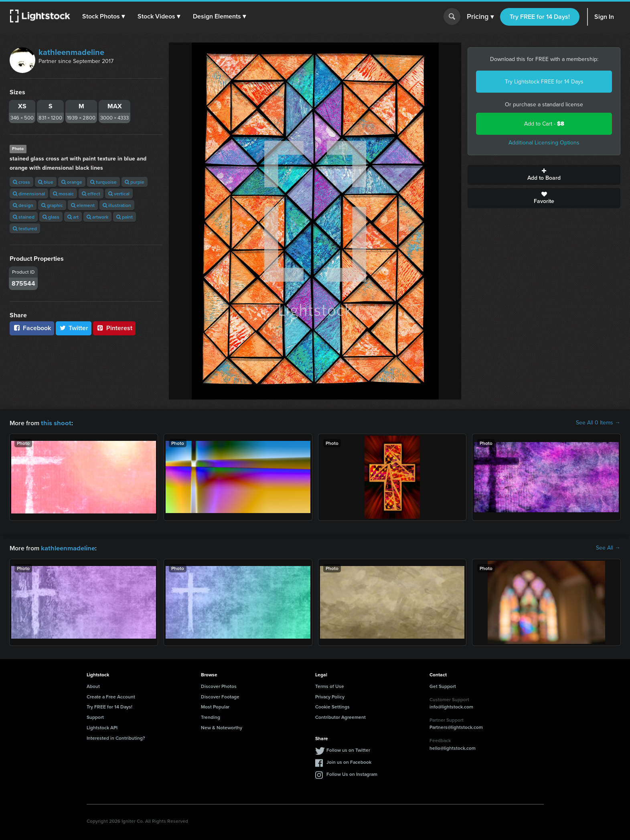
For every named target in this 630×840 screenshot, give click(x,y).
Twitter (74, 328)
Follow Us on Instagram (352, 773)
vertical (119, 194)
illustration (117, 205)
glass (51, 217)
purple (135, 182)
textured (25, 228)
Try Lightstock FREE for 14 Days (544, 82)
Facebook (32, 328)
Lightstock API (102, 727)
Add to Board (544, 175)
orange (72, 182)
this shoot (55, 423)
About (93, 685)
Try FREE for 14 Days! (540, 17)
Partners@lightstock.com (456, 726)
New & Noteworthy (222, 727)
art (73, 217)
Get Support (443, 685)
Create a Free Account (111, 696)
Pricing (480, 17)
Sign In (604, 17)
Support (95, 716)
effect (91, 194)
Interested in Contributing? (116, 737)
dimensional (29, 194)
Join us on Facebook (349, 761)
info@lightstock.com (451, 706)
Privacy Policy (330, 696)
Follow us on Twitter (348, 749)
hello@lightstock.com (453, 747)
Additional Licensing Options (544, 143)
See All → (608, 548)
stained (24, 217)
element (83, 205)
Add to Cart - (544, 124)
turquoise (103, 182)
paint (125, 217)
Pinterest (114, 328)
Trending (211, 716)
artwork (97, 217)
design (23, 205)
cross (21, 182)
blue (46, 182)
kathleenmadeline (71, 52)
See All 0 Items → (598, 423)
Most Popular (215, 706)
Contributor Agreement (340, 716)
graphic (52, 205)
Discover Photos (219, 685)
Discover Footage (220, 696)
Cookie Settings (332, 706)
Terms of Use (330, 685)
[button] (104, 16)
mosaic (63, 194)
